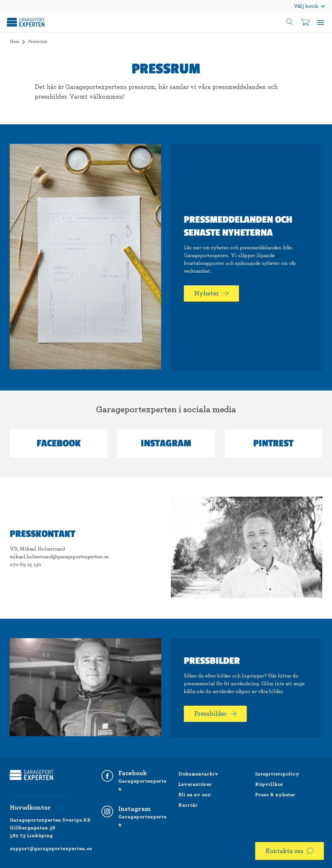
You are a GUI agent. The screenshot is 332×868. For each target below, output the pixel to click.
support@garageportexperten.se (51, 849)
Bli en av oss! (195, 795)
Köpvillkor (269, 784)
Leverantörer (195, 784)
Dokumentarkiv (198, 774)
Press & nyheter (275, 795)
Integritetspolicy (277, 774)
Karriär (188, 805)
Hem (14, 42)
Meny (321, 22)
